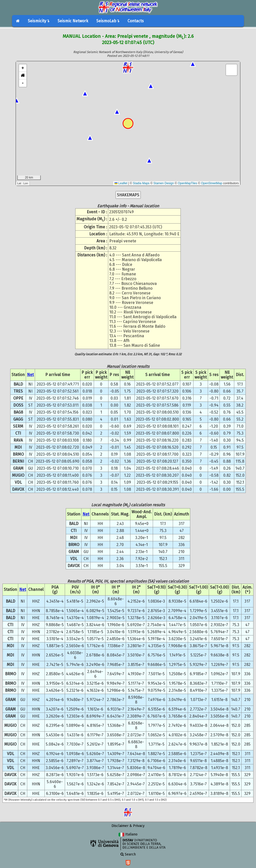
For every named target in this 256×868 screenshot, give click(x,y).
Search (128, 854)
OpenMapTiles (187, 183)
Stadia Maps (141, 183)
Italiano (128, 834)
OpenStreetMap (212, 183)
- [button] (23, 83)
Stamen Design (164, 183)
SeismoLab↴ (108, 21)
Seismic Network (73, 21)
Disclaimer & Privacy (128, 826)
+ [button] (23, 68)
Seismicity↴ (39, 21)
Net (30, 375)
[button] (23, 76)
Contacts (136, 21)
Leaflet (121, 183)
